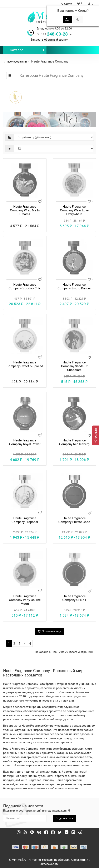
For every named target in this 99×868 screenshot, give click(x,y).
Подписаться (65, 818)
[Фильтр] (96, 435)
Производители (17, 62)
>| (30, 643)
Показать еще (49, 631)
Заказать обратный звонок (49, 40)
